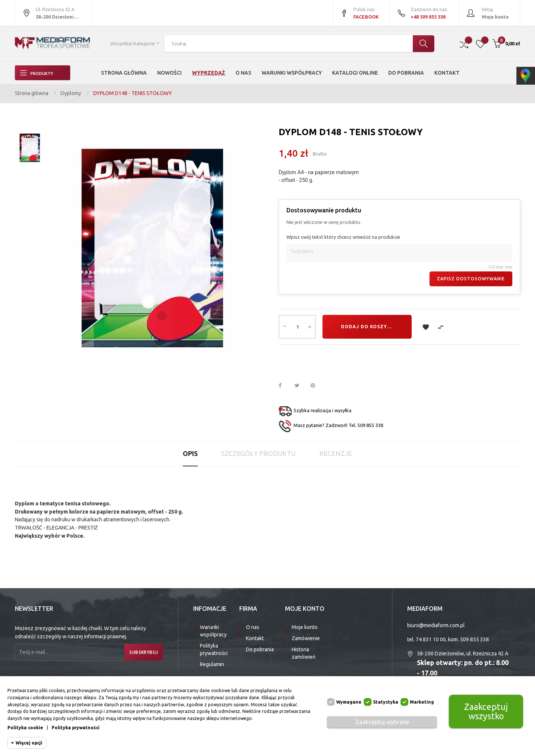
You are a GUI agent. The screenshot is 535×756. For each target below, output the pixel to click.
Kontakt (255, 638)
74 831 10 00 (431, 639)
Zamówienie (306, 638)
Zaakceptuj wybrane (382, 722)
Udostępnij (284, 386)
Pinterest (316, 386)
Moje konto (305, 627)
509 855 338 (474, 639)
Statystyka (386, 702)
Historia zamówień (304, 653)
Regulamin (212, 664)
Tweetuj (300, 386)
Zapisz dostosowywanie (471, 279)
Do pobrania (260, 649)
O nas (253, 627)
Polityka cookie (25, 728)
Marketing (422, 702)
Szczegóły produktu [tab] (258, 453)
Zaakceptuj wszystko (486, 711)
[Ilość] (297, 327)
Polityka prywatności (214, 649)
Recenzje (336, 453)
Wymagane (349, 702)
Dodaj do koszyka (368, 327)
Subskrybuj (141, 652)
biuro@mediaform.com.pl (436, 625)
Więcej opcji (29, 743)
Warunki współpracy (213, 631)
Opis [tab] (190, 453)
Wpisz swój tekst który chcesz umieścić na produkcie (343, 237)
